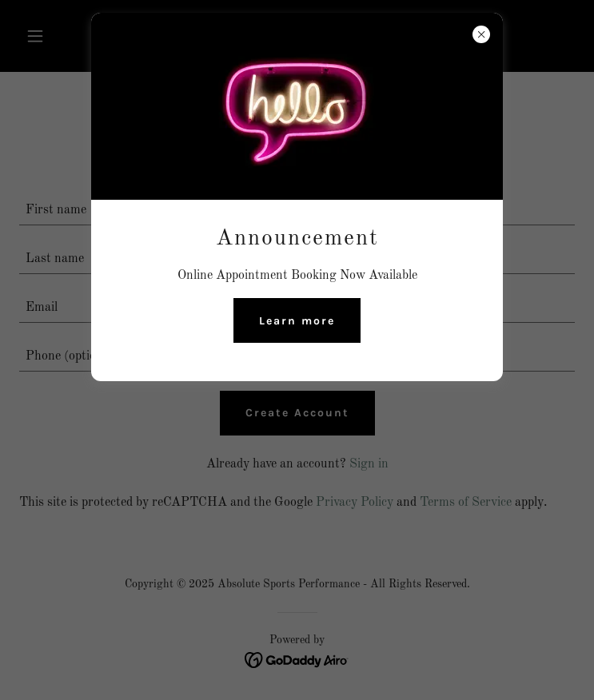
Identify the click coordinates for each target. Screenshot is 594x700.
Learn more (297, 321)
